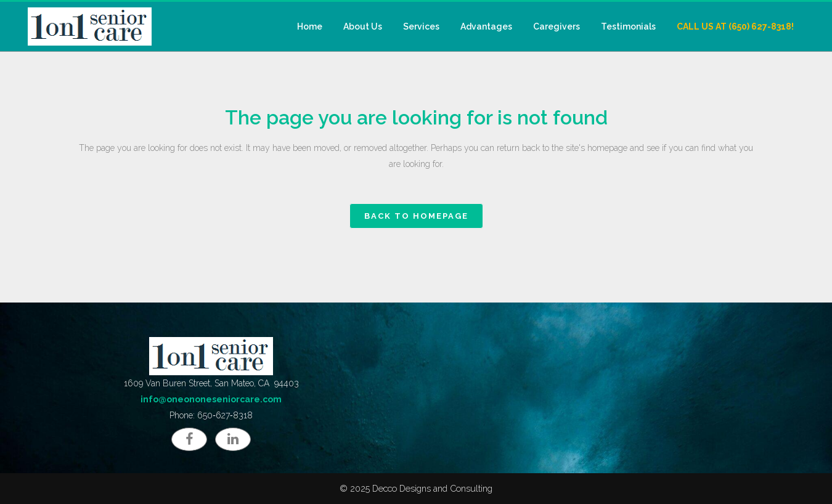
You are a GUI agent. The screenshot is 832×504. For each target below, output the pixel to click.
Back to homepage (416, 216)
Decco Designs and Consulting (432, 488)
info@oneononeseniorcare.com (211, 399)
